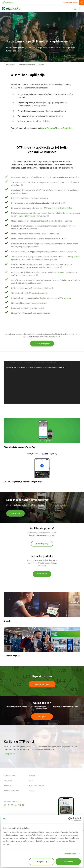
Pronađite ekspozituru (42, 684)
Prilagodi (41, 862)
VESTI (31, 781)
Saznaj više (42, 717)
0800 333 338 (42, 574)
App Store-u (56, 128)
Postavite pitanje (42, 544)
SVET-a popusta (64, 298)
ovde (48, 313)
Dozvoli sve (68, 862)
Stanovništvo (11, 65)
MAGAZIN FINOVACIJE (37, 786)
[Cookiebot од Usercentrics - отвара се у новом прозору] (70, 819)
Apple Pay (36, 216)
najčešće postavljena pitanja (36, 293)
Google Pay (25, 216)
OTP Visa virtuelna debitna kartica (58, 208)
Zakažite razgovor (42, 343)
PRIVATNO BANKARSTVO (12, 791)
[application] (42, 382)
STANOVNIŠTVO (9, 776)
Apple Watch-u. (41, 303)
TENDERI (32, 791)
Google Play (45, 128)
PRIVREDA (7, 786)
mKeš (70, 221)
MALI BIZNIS (8, 781)
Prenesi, (61, 272)
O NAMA (32, 776)
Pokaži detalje (70, 854)
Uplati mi (64, 280)
